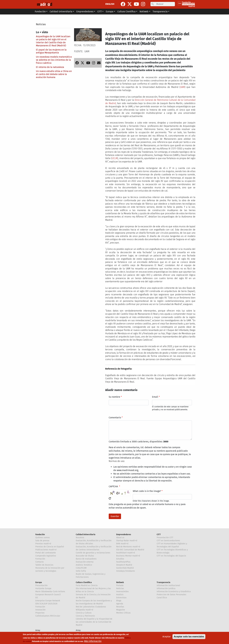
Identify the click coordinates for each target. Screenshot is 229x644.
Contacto (39, 562)
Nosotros (80, 538)
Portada (120, 585)
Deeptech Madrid (124, 565)
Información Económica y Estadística (174, 592)
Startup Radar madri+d (127, 541)
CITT (159, 534)
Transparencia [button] (160, 12)
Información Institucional (168, 585)
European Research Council (48, 595)
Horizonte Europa (43, 588)
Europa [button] (110, 12)
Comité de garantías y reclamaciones (93, 553)
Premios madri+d (43, 544)
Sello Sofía (81, 571)
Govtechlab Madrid (125, 568)
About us (120, 538)
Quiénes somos (43, 538)
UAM (182, 87)
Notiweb (120, 582)
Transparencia (163, 582)
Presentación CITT (165, 538)
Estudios (120, 559)
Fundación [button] (40, 12)
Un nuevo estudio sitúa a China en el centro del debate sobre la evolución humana (54, 74)
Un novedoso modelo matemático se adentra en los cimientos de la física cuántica (54, 60)
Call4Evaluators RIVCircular (48, 616)
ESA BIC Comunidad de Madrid (130, 550)
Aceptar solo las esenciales (189, 637)
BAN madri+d (122, 544)
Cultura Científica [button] (126, 12)
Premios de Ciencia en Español (50, 547)
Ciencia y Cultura (84, 613)
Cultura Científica (84, 582)
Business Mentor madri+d (128, 556)
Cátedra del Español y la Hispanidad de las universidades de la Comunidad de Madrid (94, 622)
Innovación (40, 610)
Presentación (41, 585)
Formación (40, 559)
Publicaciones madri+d (46, 550)
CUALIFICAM (81, 568)
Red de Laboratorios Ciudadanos (91, 607)
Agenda (120, 604)
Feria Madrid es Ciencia (87, 585)
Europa (39, 582)
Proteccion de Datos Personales (171, 595)
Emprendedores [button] (85, 12)
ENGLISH (110, 4)
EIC (37, 598)
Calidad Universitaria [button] (61, 12)
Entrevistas (121, 598)
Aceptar (167, 637)
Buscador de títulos (85, 556)
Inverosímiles (122, 592)
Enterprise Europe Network (48, 601)
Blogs (119, 601)
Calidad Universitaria (86, 534)
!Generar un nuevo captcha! (110, 498)
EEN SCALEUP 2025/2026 (46, 604)
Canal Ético (162, 598)
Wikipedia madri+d (84, 610)
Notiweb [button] (144, 12)
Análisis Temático (84, 565)
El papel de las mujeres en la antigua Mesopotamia (51, 51)
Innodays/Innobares (126, 571)
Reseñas (120, 607)
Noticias (41, 24)
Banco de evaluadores (86, 559)
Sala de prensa (42, 541)
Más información (93, 641)
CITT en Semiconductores (168, 541)
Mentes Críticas (123, 613)
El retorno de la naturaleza (50, 67)
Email (155, 397)
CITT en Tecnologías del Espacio (171, 556)
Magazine (121, 610)
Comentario (115, 418)
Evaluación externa (85, 562)
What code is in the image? (147, 491)
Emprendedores (124, 534)
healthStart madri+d (126, 553)
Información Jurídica (166, 588)
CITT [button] (100, 12)
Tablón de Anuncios (44, 565)
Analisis (120, 595)
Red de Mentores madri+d (128, 547)
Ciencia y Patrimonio (85, 616)
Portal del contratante (46, 553)
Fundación (40, 534)
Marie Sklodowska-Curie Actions (50, 592)
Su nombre (114, 397)
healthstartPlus (123, 562)
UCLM (115, 158)
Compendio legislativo (46, 556)
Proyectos (40, 613)
